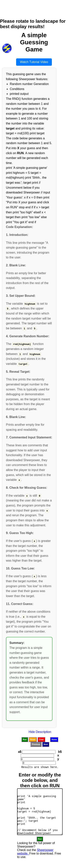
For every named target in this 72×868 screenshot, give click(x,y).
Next (46, 744)
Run (25, 739)
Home (54, 739)
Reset (33, 739)
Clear (41, 739)
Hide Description (40, 731)
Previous (36, 744)
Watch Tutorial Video (34, 62)
